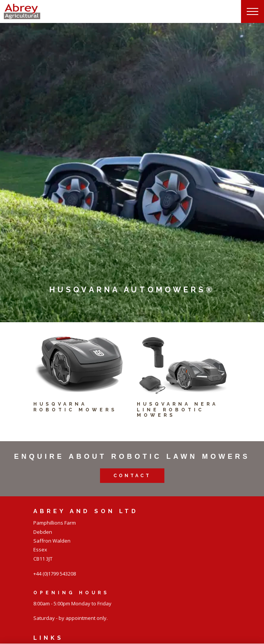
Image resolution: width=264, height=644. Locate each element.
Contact (132, 476)
